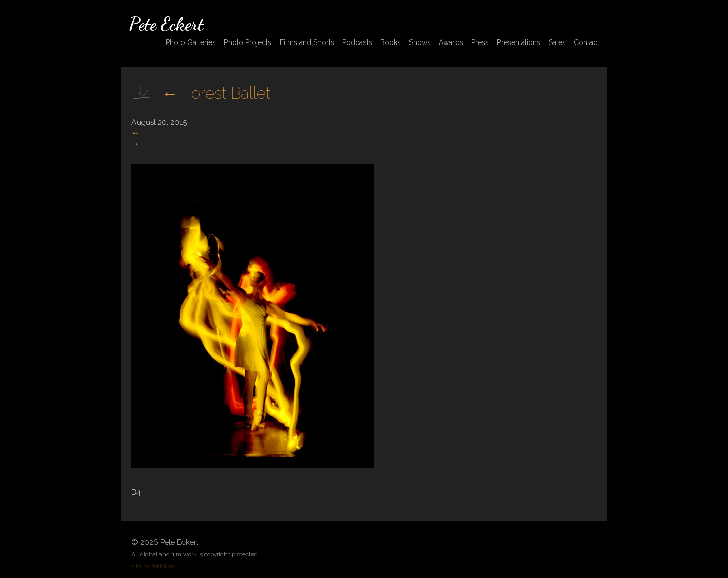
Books (391, 42)
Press (480, 42)
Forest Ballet (216, 93)
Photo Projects (248, 42)
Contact (586, 42)
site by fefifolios (153, 566)
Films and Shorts (307, 42)
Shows (420, 42)
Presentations (519, 42)
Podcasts (357, 42)
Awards (451, 42)
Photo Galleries (191, 42)
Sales (557, 42)
